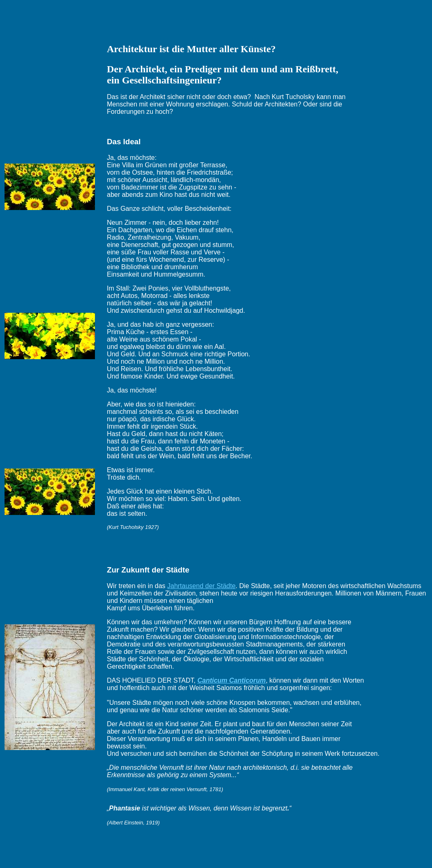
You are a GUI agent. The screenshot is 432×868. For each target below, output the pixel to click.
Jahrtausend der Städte (201, 586)
